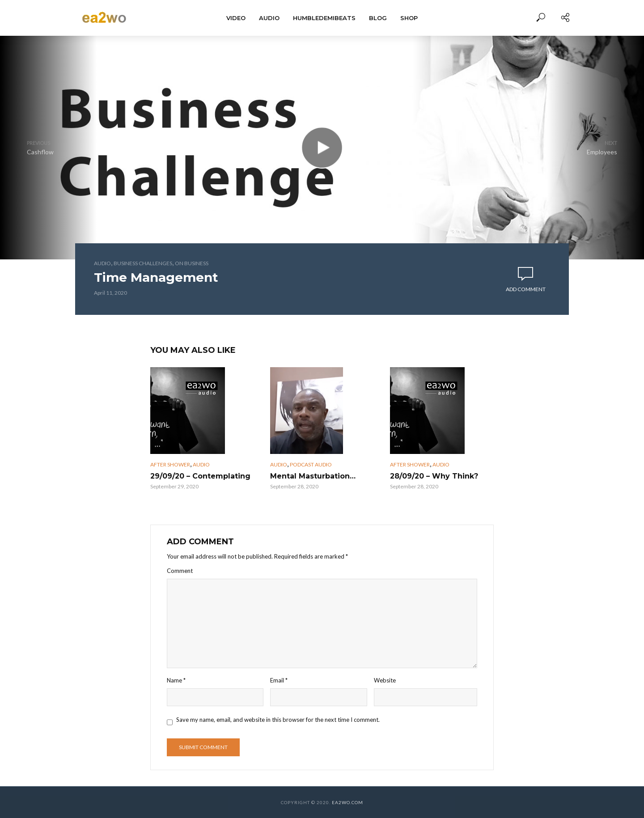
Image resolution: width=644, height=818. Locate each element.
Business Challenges (143, 263)
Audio (269, 18)
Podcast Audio (311, 464)
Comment (180, 571)
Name (176, 680)
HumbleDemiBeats (324, 18)
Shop (409, 18)
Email (279, 680)
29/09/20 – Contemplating (200, 476)
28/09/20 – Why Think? (434, 476)
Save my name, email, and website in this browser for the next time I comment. (278, 720)
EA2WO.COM (347, 802)
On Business (192, 263)
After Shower (170, 464)
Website (385, 680)
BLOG (378, 18)
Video (236, 18)
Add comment (526, 289)
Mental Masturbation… (313, 476)
